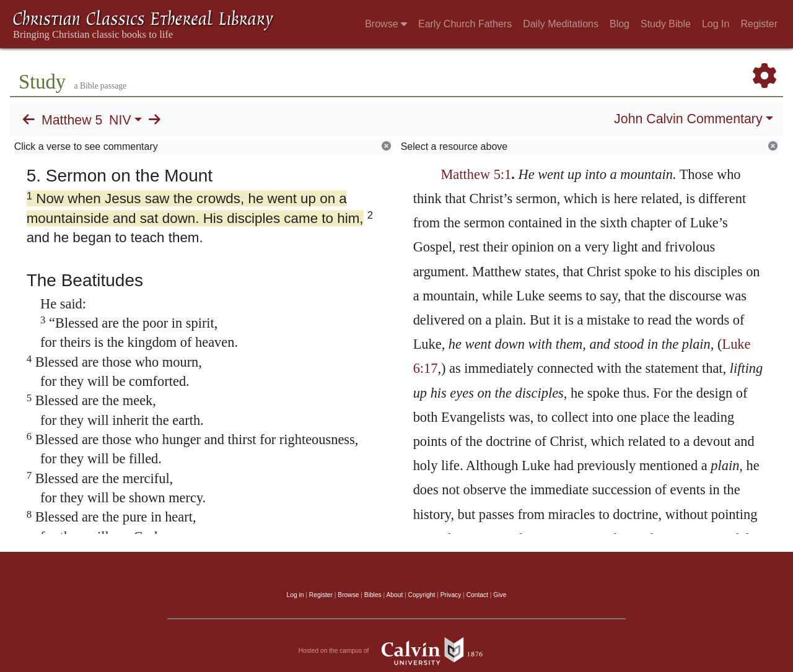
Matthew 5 (72, 120)
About (394, 595)
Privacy (451, 595)
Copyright (422, 595)
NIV (120, 120)
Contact (477, 595)
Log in (296, 595)
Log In (716, 24)
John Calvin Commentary (688, 119)
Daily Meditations (561, 24)
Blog (620, 24)
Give (500, 595)
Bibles (373, 595)
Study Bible (666, 24)
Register (759, 24)
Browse (386, 24)
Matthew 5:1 (476, 174)
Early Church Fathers (465, 24)
